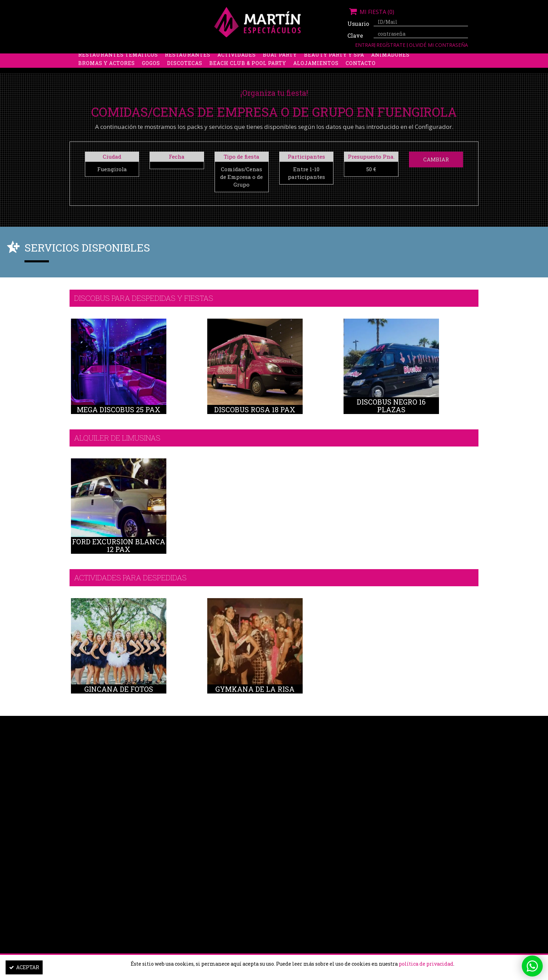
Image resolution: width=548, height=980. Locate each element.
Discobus (368, 58)
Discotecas (185, 75)
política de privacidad (426, 964)
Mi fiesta (371, 12)
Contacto (361, 75)
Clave (355, 35)
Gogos (151, 75)
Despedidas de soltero (192, 58)
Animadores (390, 67)
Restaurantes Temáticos (118, 67)
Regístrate (392, 45)
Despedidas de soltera (114, 58)
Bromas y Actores (107, 75)
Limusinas (406, 58)
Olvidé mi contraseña (438, 45)
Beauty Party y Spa (334, 67)
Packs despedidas (262, 58)
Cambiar (436, 159)
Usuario (358, 24)
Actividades (237, 67)
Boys (339, 58)
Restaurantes (188, 67)
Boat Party (280, 67)
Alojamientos (316, 75)
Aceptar (24, 967)
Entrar (365, 45)
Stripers (311, 58)
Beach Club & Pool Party (248, 75)
